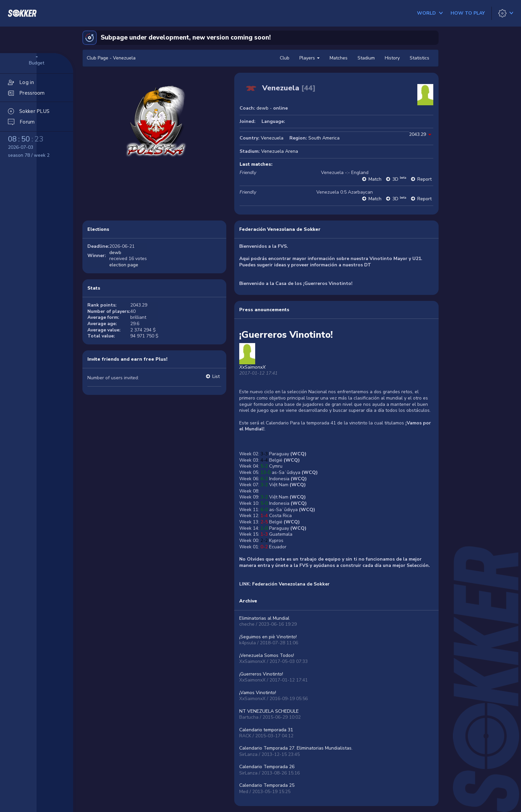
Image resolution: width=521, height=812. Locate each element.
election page (124, 265)
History (392, 58)
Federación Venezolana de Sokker (280, 229)
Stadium (366, 58)
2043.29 (417, 134)
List (216, 376)
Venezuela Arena (280, 151)
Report (424, 179)
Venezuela (272, 138)
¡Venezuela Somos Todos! (267, 655)
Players (310, 58)
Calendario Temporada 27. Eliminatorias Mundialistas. (296, 748)
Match (375, 179)
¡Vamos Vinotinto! (258, 693)
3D (399, 179)
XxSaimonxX (252, 367)
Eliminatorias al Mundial (264, 618)
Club (285, 58)
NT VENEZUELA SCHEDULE (269, 711)
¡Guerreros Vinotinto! (261, 674)
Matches (339, 58)
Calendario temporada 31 (266, 730)
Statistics (419, 58)
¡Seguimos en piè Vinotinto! (268, 637)
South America (324, 138)
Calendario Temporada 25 (267, 785)
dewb (262, 108)
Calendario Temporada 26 (267, 767)
